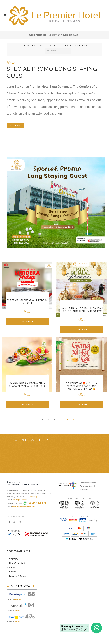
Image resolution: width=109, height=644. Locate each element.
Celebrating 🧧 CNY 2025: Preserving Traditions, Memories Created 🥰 (82, 386)
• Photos (11, 572)
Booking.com (18, 599)
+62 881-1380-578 (34, 503)
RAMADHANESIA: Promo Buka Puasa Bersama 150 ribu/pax (27, 385)
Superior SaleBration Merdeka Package (27, 302)
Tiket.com (17, 622)
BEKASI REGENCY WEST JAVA (55, 458)
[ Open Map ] (34, 497)
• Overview (12, 559)
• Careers (12, 567)
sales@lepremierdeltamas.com (23, 507)
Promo (11, 62)
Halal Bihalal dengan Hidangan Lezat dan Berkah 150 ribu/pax (82, 310)
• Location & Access (17, 576)
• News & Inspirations (18, 563)
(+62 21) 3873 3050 (20, 500)
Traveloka (17, 610)
